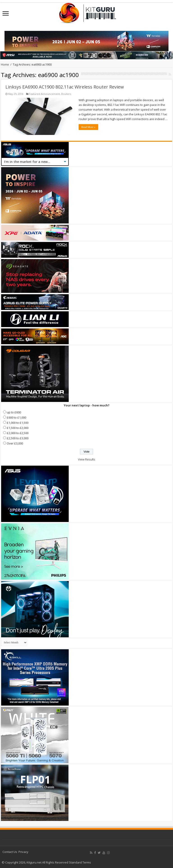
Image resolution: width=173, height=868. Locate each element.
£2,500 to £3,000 (18, 438)
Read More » (88, 127)
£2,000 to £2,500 (18, 433)
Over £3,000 (15, 443)
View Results (87, 459)
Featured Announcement (44, 94)
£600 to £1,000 (16, 417)
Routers (66, 94)
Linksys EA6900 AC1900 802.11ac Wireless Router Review (65, 87)
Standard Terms (80, 862)
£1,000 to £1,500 (18, 423)
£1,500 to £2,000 (18, 428)
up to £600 (14, 412)
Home (5, 64)
